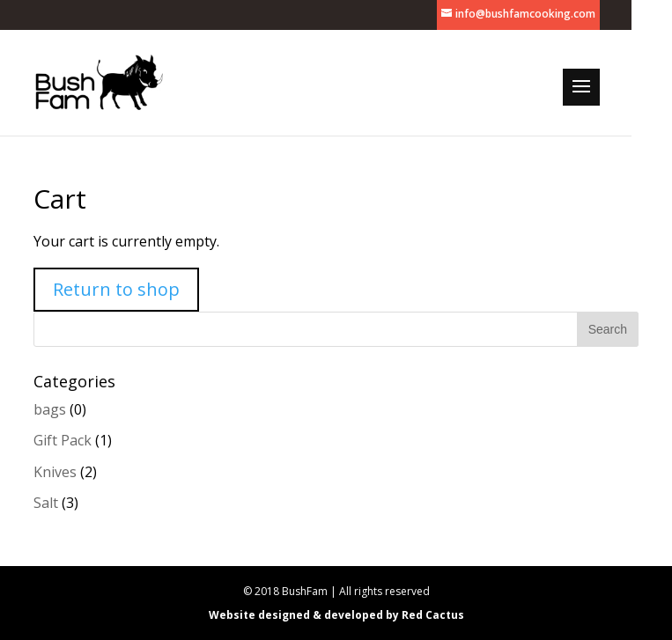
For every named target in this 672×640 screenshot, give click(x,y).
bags (50, 409)
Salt (46, 503)
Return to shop (116, 289)
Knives (55, 472)
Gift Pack (63, 440)
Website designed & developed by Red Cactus (336, 615)
